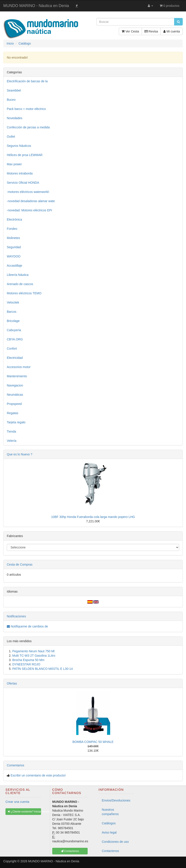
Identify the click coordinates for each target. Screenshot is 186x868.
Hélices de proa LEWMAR (25, 155)
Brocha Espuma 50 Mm (28, 660)
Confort (12, 349)
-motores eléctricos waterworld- (28, 192)
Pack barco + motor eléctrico (26, 109)
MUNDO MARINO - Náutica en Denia (36, 6)
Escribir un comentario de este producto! (38, 775)
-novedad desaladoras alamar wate (31, 201)
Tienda (11, 431)
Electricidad (15, 358)
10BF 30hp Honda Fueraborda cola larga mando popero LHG (93, 517)
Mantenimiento (17, 376)
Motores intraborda (20, 173)
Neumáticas (15, 395)
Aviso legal (109, 832)
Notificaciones (16, 616)
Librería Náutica (18, 275)
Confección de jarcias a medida (28, 127)
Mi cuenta (172, 31)
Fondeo (12, 229)
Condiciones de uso (115, 842)
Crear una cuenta (17, 802)
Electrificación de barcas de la (27, 81)
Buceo (11, 100)
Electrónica (14, 219)
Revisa (151, 31)
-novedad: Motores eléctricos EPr (30, 210)
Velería (12, 441)
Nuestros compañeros (110, 812)
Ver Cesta (130, 31)
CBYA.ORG (15, 339)
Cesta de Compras (20, 564)
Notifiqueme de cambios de (27, 626)
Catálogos (109, 823)
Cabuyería (14, 330)
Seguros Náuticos (19, 146)
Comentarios (15, 765)
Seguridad (14, 247)
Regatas (13, 413)
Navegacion (15, 385)
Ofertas (12, 683)
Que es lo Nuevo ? (20, 454)
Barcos (12, 312)
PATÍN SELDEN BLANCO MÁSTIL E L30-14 (42, 669)
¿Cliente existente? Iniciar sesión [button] (24, 812)
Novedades (15, 118)
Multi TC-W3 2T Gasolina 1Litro (34, 656)
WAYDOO (14, 256)
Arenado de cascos (20, 284)
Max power (14, 164)
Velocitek (13, 302)
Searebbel (14, 90)
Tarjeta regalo (16, 422)
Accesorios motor (19, 367)
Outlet (11, 137)
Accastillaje (14, 266)
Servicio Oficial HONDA (23, 183)
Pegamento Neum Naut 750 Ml (33, 651)
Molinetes (13, 238)
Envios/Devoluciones (116, 800)
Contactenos (111, 851)
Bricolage (13, 321)
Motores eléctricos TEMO (24, 293)
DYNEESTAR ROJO (26, 664)
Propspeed (14, 404)
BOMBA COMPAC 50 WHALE (93, 742)
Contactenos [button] (70, 851)
